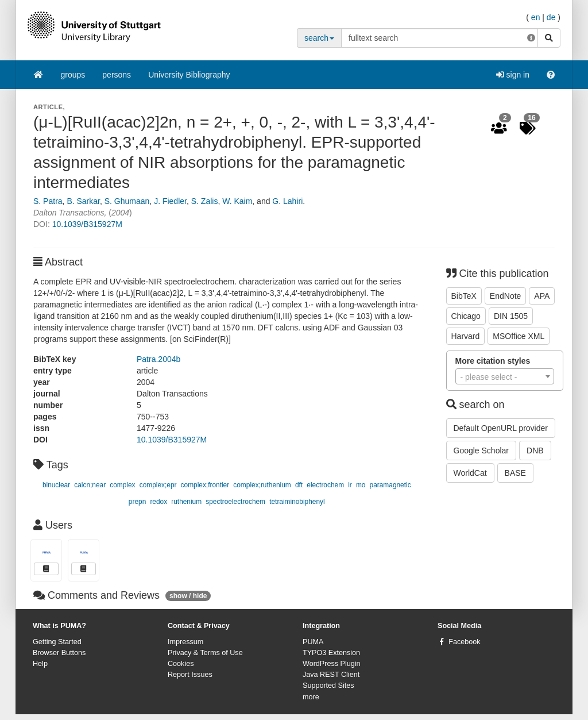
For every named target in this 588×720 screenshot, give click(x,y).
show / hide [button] (188, 596)
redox (158, 502)
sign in (513, 75)
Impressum (185, 642)
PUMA (313, 642)
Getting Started (57, 642)
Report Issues (190, 675)
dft (299, 485)
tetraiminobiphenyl (297, 502)
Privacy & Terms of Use (205, 653)
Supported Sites (328, 686)
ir (350, 485)
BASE (515, 473)
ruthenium (186, 502)
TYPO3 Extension (331, 653)
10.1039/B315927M (87, 224)
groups (73, 75)
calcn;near (90, 485)
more (311, 697)
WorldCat (470, 473)
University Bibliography (189, 75)
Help (40, 664)
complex (122, 485)
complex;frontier (205, 485)
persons (117, 75)
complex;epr (158, 485)
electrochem (325, 485)
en (536, 17)
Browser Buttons (59, 653)
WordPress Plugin (332, 664)
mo (361, 485)
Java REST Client (331, 675)
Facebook (464, 642)
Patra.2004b (158, 359)
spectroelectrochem (235, 502)
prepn (137, 502)
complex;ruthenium (262, 485)
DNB (535, 451)
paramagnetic (390, 485)
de (551, 17)
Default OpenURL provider (501, 428)
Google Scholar (481, 451)
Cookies (181, 664)
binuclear (56, 485)
